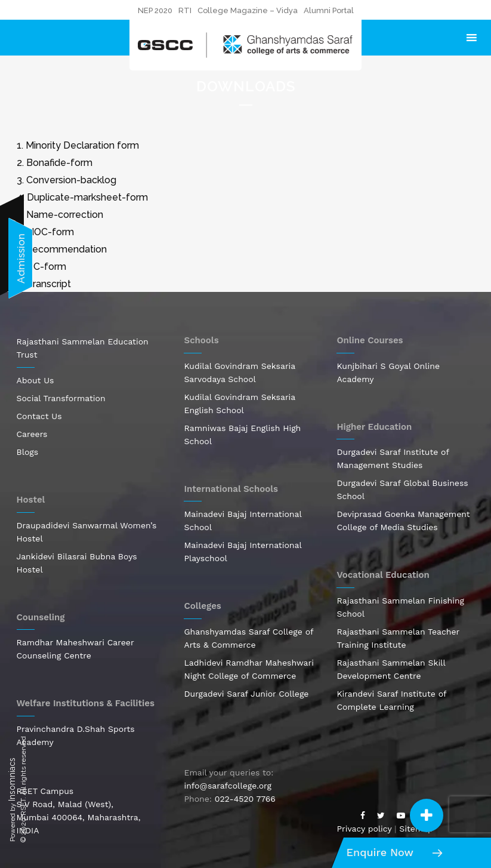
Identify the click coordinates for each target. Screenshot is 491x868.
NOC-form (50, 232)
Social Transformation (61, 398)
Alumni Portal (329, 10)
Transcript (49, 284)
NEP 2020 (155, 10)
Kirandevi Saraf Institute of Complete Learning (391, 700)
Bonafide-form (59, 163)
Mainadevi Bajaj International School (243, 521)
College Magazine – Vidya (248, 10)
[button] (427, 815)
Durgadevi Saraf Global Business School (402, 490)
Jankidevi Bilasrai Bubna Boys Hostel (77, 563)
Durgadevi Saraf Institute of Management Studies (393, 458)
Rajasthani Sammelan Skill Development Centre (391, 669)
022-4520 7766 (245, 799)
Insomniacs (12, 779)
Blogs (28, 452)
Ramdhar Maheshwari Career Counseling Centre (75, 649)
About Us (35, 380)
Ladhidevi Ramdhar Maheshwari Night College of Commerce (248, 669)
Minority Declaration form (82, 145)
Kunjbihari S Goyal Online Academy (388, 373)
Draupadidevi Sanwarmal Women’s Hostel (87, 532)
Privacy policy (364, 829)
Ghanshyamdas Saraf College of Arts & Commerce (248, 638)
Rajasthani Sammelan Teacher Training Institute (398, 638)
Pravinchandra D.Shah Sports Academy (76, 735)
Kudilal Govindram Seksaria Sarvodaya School (239, 373)
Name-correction (65, 215)
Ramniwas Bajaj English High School (242, 435)
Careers (32, 434)
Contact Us (39, 416)
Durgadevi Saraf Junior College (246, 694)
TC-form (47, 267)
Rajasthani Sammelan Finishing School (400, 607)
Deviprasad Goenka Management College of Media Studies (403, 521)
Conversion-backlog (71, 180)
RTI (185, 10)
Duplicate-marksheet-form (87, 197)
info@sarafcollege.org (227, 786)
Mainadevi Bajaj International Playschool (243, 552)
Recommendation (66, 249)
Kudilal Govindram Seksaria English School (239, 404)
